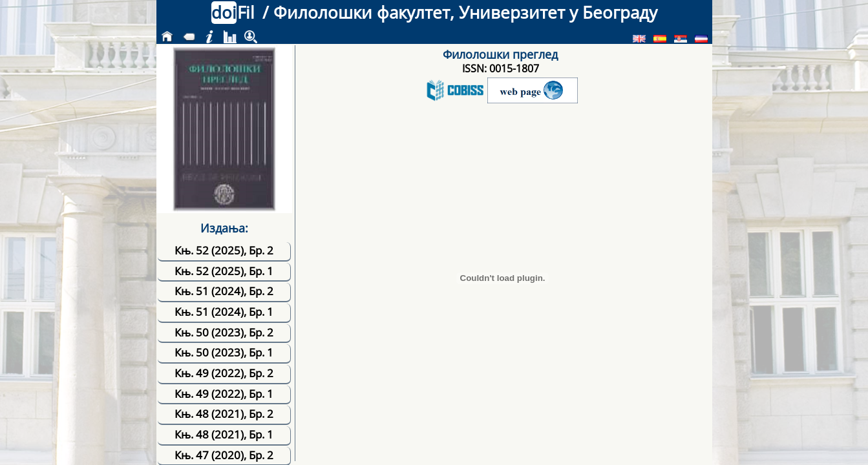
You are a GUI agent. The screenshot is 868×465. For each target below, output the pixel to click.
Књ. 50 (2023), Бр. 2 (224, 332)
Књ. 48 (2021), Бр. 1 (224, 434)
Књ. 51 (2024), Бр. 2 (224, 291)
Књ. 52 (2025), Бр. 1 (224, 271)
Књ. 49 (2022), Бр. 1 (224, 394)
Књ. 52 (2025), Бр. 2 (224, 250)
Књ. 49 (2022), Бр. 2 (224, 373)
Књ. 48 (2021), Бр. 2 (224, 414)
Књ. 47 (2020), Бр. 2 (224, 455)
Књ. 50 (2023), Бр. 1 (224, 352)
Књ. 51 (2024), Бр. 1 (224, 312)
